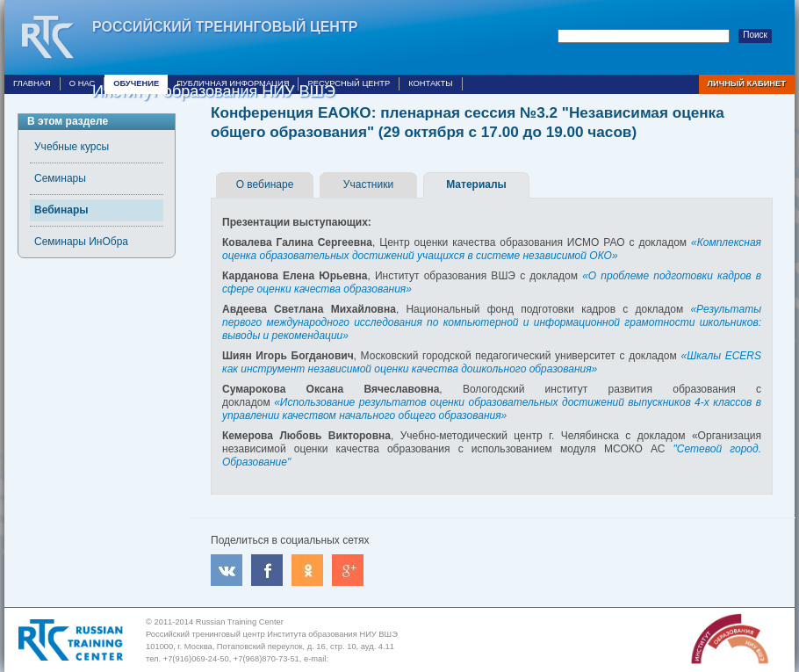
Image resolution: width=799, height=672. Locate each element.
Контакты (430, 83)
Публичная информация (233, 83)
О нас (82, 83)
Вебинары (61, 210)
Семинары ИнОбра (81, 242)
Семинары (60, 178)
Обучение (136, 83)
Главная (32, 83)
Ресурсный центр (349, 83)
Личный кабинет (747, 83)
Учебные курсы (72, 147)
